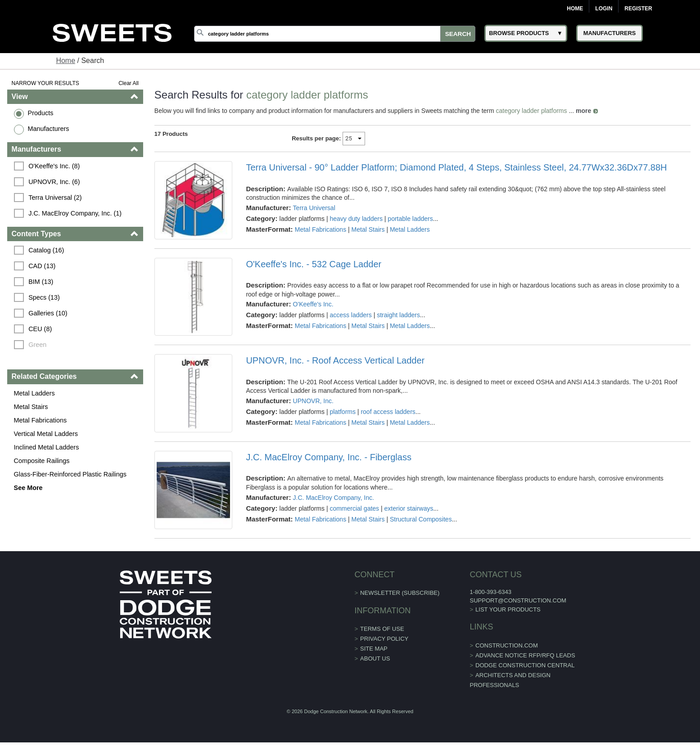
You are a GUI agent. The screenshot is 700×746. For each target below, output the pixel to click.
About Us (375, 658)
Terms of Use (382, 629)
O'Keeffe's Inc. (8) (54, 166)
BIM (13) (41, 282)
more (583, 111)
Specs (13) (44, 297)
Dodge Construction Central (525, 665)
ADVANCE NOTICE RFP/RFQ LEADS (525, 655)
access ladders (350, 315)
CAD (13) (42, 266)
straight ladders (398, 315)
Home (575, 9)
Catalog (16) (46, 250)
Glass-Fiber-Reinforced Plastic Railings (70, 474)
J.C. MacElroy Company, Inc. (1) (75, 213)
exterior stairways (409, 508)
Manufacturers (49, 129)
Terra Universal (314, 208)
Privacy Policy (384, 639)
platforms (343, 412)
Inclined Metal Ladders (47, 447)
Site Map (374, 649)
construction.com (507, 645)
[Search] (335, 34)
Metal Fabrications (41, 420)
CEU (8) (40, 329)
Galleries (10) (48, 313)
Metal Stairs (31, 407)
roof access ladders (388, 412)
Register (638, 9)
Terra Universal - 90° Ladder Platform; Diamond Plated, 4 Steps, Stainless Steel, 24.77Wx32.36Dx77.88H (456, 167)
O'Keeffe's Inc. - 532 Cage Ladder (314, 264)
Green (37, 345)
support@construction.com (518, 600)
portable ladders (410, 219)
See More (28, 488)
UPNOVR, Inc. (313, 401)
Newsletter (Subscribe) (400, 593)
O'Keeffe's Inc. (313, 304)
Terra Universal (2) (55, 198)
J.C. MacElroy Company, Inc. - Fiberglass (329, 457)
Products (41, 113)
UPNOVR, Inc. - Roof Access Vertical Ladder (335, 360)
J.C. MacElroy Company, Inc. (334, 498)
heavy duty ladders (356, 219)
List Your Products (508, 609)
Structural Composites (421, 519)
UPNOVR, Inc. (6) (54, 182)
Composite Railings (42, 461)
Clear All (129, 83)
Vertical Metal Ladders (46, 434)
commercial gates (354, 508)
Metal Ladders (34, 393)
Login (604, 9)
